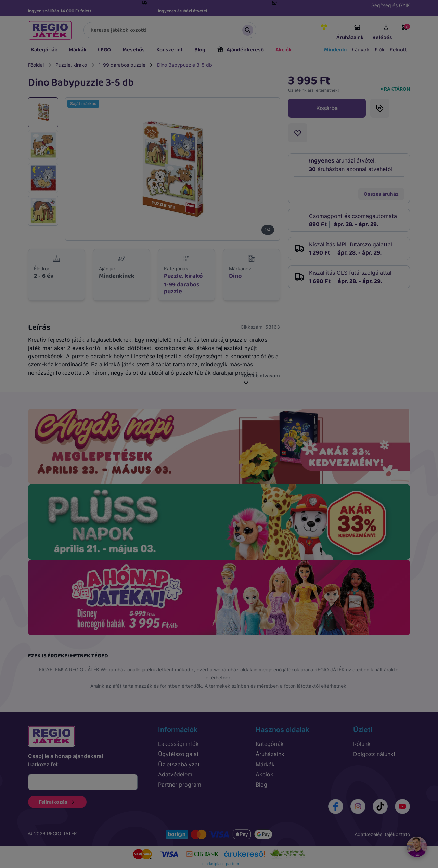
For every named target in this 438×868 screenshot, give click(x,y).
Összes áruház (381, 194)
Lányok (361, 50)
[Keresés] (170, 30)
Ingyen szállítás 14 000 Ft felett (60, 11)
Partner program (180, 785)
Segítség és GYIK (391, 5)
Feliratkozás (57, 802)
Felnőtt (399, 50)
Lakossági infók (178, 744)
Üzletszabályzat (179, 764)
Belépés (382, 33)
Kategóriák (44, 50)
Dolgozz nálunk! (374, 754)
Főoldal (36, 65)
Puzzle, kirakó (71, 65)
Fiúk (380, 50)
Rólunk (362, 744)
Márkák (78, 50)
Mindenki (335, 50)
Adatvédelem (175, 774)
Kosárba (327, 108)
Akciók (284, 50)
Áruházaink (350, 33)
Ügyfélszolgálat (178, 754)
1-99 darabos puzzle (122, 65)
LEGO (104, 50)
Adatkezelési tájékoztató (382, 834)
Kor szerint (170, 50)
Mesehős (134, 50)
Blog (200, 50)
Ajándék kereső (240, 50)
